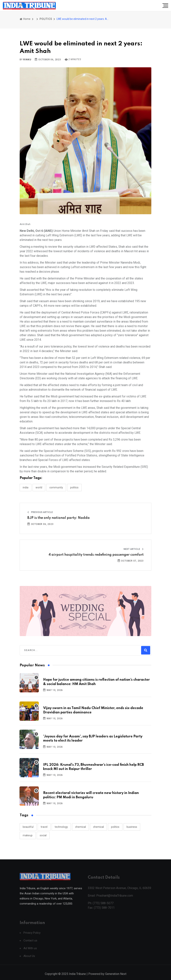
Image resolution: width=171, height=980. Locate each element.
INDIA (26, 487)
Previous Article (40, 512)
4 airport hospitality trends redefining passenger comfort (96, 555)
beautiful (28, 827)
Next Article (134, 549)
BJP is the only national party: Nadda (59, 518)
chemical (80, 827)
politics (115, 827)
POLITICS (46, 19)
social (43, 835)
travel (44, 827)
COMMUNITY (56, 487)
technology (61, 827)
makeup (28, 835)
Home (25, 19)
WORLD (39, 487)
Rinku (27, 60)
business (132, 827)
